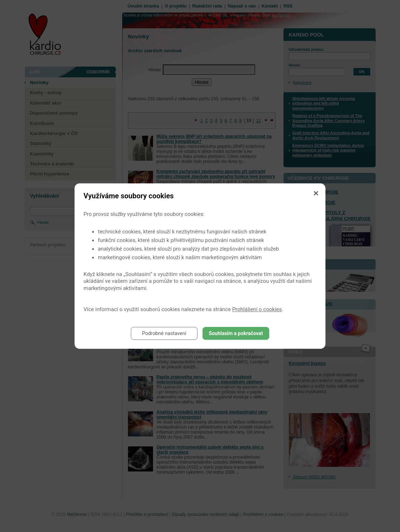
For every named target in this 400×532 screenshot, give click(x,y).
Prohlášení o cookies (257, 309)
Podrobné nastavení (164, 333)
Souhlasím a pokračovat (236, 333)
